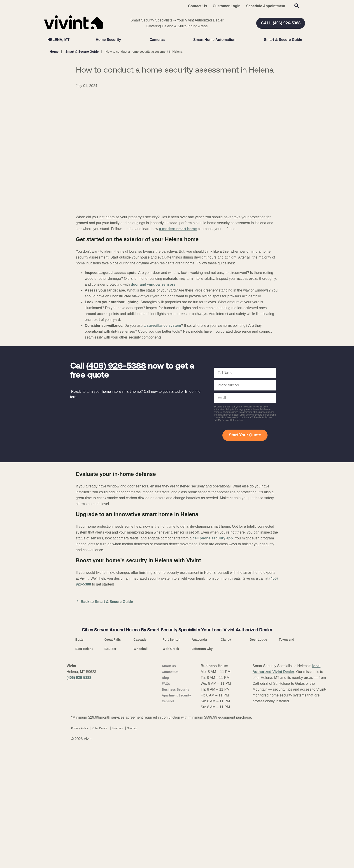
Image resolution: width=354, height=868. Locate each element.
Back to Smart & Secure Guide (104, 602)
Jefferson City (202, 764)
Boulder (111, 764)
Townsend (286, 755)
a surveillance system (162, 326)
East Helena (84, 764)
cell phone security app (213, 538)
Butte (79, 755)
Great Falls (113, 755)
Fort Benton (171, 755)
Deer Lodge (258, 755)
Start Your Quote (245, 435)
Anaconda (199, 755)
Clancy (226, 755)
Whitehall (140, 764)
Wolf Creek (171, 764)
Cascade (140, 755)
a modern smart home (178, 229)
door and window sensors (153, 284)
